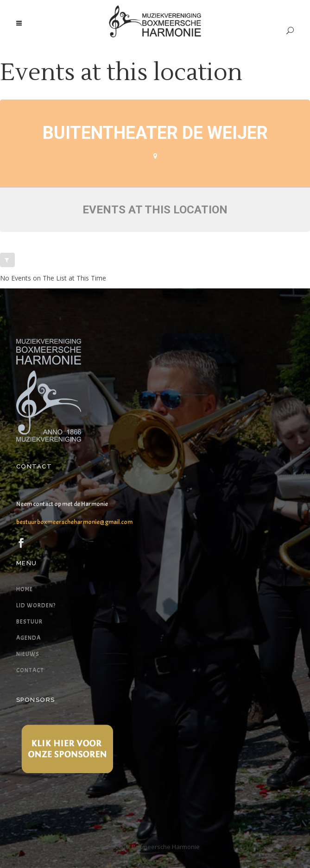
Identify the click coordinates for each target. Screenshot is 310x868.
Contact (30, 670)
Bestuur (29, 622)
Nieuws (28, 654)
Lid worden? (36, 606)
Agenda (28, 638)
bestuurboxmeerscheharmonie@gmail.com (74, 522)
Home (25, 589)
